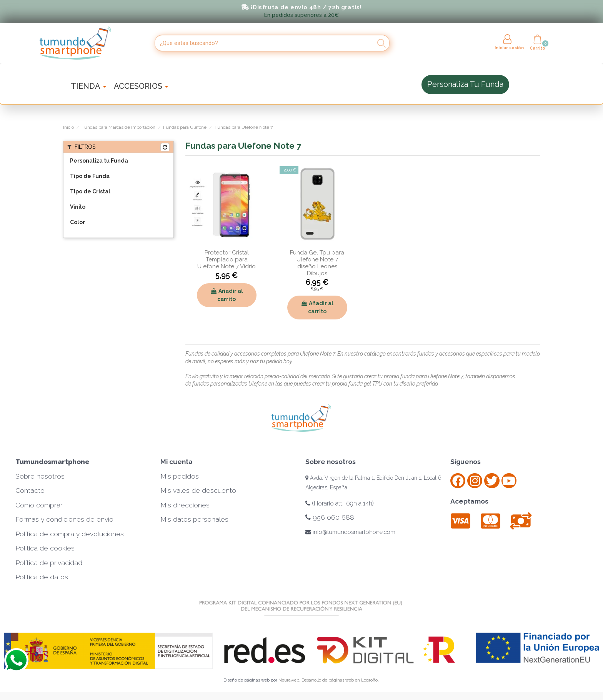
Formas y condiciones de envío (64, 519)
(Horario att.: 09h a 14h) (340, 503)
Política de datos (42, 577)
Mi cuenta (177, 462)
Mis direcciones (185, 505)
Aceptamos (469, 501)
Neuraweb (289, 680)
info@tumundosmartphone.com (350, 532)
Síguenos (466, 462)
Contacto (30, 490)
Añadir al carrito (227, 295)
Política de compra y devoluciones (70, 534)
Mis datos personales (194, 519)
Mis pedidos (180, 476)
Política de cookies (45, 548)
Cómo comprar (39, 505)
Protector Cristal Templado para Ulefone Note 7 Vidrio (227, 259)
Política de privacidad (49, 563)
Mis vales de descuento (198, 490)
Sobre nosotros (40, 476)
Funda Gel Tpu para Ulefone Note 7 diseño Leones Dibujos (317, 263)
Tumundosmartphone (52, 462)
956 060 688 (330, 517)
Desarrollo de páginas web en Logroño (340, 680)
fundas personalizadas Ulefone (229, 384)
